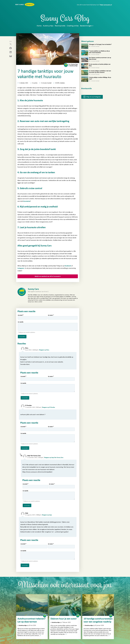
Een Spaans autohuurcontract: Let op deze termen (100, 58)
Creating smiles (73, 26)
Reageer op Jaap (47, 515)
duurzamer (27, 201)
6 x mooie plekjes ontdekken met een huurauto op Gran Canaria (100, 72)
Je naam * (51, 315)
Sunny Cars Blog (65, 19)
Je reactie (21, 322)
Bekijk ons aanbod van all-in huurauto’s (48, 276)
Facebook (68, 266)
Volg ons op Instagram (93, 97)
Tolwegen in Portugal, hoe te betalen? (100, 44)
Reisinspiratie (60, 26)
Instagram (21, 268)
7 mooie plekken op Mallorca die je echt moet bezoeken (99, 52)
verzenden (22, 337)
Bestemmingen (86, 26)
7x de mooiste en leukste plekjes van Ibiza (100, 65)
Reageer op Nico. (44, 350)
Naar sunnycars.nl (106, 5)
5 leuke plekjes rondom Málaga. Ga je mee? (100, 78)
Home (39, 26)
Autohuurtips (48, 26)
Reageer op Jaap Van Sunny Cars (54, 457)
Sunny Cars (73, 64)
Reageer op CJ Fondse (49, 407)
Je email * (21, 315)
